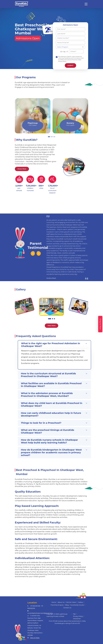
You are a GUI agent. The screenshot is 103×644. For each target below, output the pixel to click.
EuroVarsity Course (77, 605)
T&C (74, 614)
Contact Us (67, 608)
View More (51, 326)
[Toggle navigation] (86, 4)
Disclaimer (77, 619)
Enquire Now (100, 324)
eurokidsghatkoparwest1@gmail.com (40, 613)
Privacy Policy (78, 616)
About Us (61, 602)
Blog (67, 605)
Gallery (81, 602)
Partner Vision (71, 602)
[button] (50, 319)
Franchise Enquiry (57, 605)
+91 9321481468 (35, 606)
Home (54, 602)
